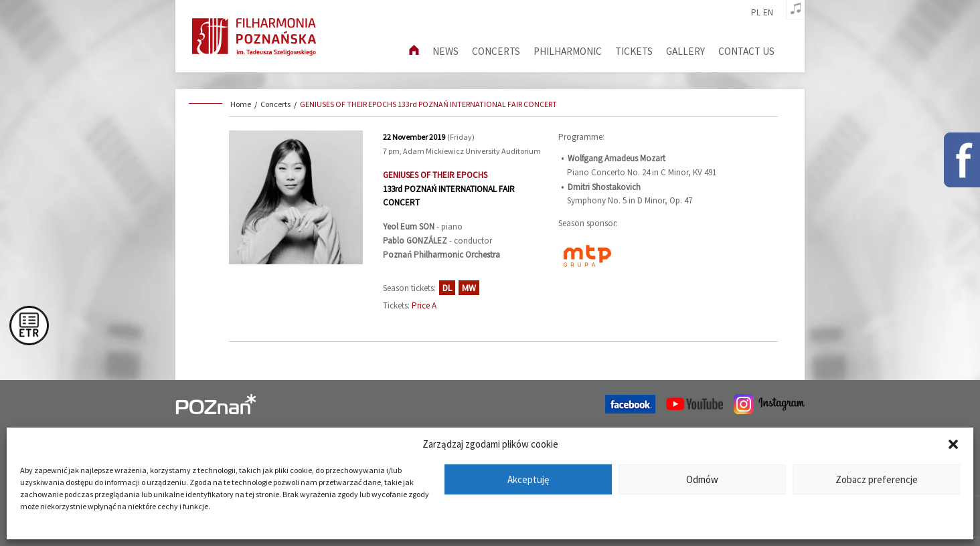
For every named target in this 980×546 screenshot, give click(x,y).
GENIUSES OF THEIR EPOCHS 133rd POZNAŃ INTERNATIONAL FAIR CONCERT (428, 104)
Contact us (746, 51)
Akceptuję (528, 479)
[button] (953, 444)
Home (241, 104)
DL (447, 288)
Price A (424, 305)
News (445, 51)
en (768, 13)
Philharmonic (568, 51)
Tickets (634, 51)
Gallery (685, 51)
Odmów (702, 479)
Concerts (496, 51)
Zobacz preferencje (877, 479)
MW (469, 288)
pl (756, 13)
